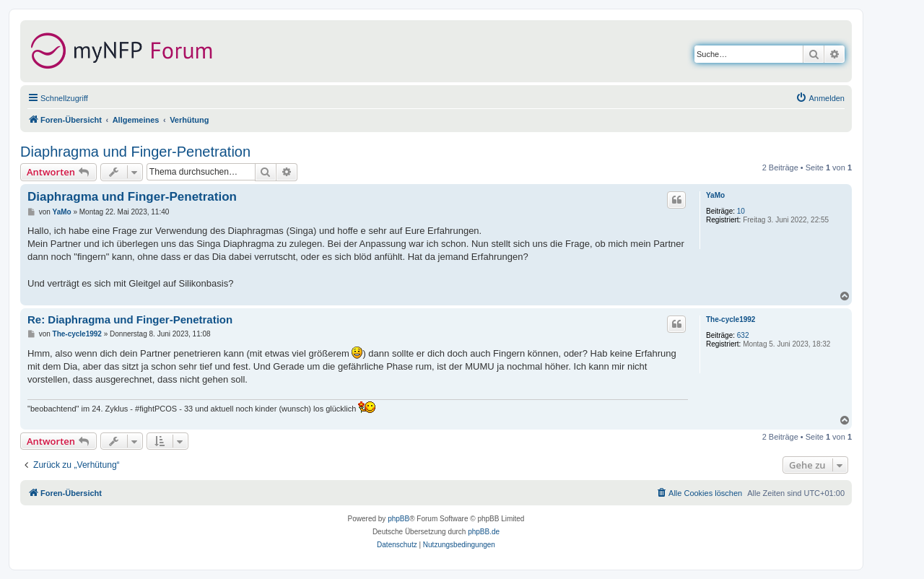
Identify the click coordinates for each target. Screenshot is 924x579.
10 (741, 211)
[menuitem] (820, 98)
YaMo (715, 195)
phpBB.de (484, 532)
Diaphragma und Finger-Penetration (135, 152)
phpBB (398, 519)
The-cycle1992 (731, 319)
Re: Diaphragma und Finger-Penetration (130, 319)
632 (743, 335)
